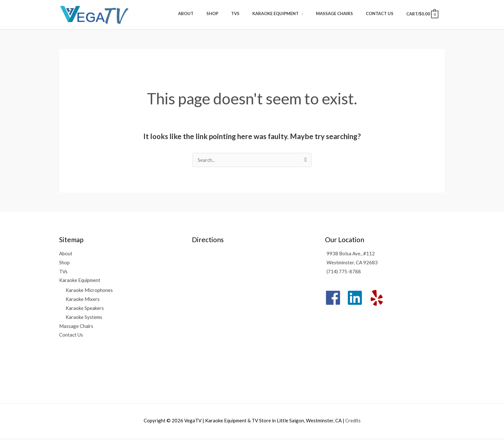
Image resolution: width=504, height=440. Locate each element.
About (66, 255)
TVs (63, 273)
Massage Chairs (76, 328)
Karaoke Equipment (80, 282)
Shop (64, 264)
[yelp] (379, 300)
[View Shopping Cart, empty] (422, 15)
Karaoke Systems (84, 319)
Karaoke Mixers (83, 301)
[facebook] (335, 300)
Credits (353, 422)
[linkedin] (357, 300)
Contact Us (71, 337)
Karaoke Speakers (85, 310)
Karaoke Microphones (89, 293)
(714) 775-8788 (344, 273)
